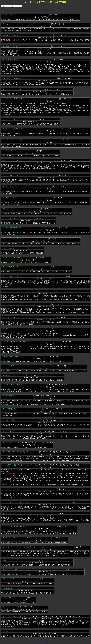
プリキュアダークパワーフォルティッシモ (16, 502)
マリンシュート (8, 304)
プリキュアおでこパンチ (10, 267)
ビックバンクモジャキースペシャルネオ (15, 538)
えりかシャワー (8, 15)
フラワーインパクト (9, 119)
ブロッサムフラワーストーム (12, 258)
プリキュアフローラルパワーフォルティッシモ (18, 465)
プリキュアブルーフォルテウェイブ (14, 276)
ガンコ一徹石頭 (8, 588)
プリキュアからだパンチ (10, 175)
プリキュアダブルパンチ (10, 420)
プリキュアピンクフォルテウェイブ (14, 160)
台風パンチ (6, 560)
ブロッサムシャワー (9, 209)
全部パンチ (6, 607)
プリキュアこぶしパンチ (10, 489)
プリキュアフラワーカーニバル (13, 128)
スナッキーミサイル (9, 631)
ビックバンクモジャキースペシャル (14, 526)
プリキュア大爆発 (8, 396)
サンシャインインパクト (10, 24)
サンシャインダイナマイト (11, 35)
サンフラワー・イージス (10, 60)
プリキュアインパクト (10, 442)
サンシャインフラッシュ (10, 46)
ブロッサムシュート (9, 218)
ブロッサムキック (8, 579)
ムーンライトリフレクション (12, 366)
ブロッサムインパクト (10, 186)
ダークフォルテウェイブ (10, 513)
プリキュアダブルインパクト (12, 431)
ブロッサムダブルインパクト (12, 248)
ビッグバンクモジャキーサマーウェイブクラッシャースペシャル (23, 547)
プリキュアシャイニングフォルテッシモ (15, 452)
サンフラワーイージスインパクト (13, 78)
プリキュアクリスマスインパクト (13, 385)
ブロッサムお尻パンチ (10, 198)
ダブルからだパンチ (9, 375)
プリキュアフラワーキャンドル (13, 140)
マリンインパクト (8, 291)
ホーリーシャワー (8, 151)
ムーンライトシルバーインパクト (13, 357)
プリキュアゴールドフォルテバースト (15, 99)
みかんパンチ (7, 598)
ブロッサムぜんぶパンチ (10, 239)
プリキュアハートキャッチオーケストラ (15, 616)
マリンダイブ (7, 329)
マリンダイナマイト (9, 317)
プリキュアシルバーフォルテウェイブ (15, 342)
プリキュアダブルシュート (11, 409)
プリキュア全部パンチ (10, 569)
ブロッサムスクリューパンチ (12, 228)
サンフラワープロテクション (12, 89)
